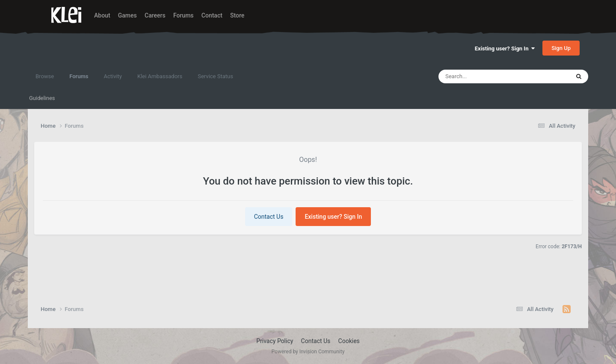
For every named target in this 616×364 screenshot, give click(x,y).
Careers (155, 15)
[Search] (488, 76)
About (102, 15)
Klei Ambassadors (160, 76)
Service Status (215, 76)
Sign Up (561, 48)
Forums (184, 15)
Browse (45, 76)
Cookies (349, 341)
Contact (212, 15)
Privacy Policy (275, 341)
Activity (113, 76)
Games (127, 15)
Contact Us (269, 217)
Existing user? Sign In (505, 48)
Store (237, 15)
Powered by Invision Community (308, 352)
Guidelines (42, 98)
